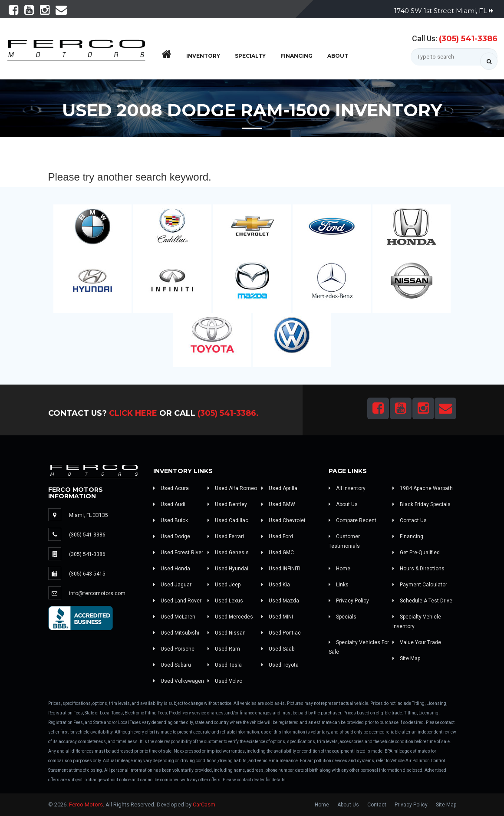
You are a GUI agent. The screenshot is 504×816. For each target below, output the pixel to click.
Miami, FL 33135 (89, 515)
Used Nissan (227, 633)
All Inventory (347, 488)
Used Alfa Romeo (232, 488)
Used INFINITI (281, 569)
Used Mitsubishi (176, 633)
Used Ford (277, 536)
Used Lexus (225, 601)
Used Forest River (178, 553)
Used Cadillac (228, 520)
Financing (296, 56)
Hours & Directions (418, 569)
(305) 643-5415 (87, 574)
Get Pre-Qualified (416, 553)
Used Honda (172, 569)
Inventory (203, 56)
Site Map (406, 658)
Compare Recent (352, 520)
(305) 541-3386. (228, 413)
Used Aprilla (279, 488)
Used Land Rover (177, 601)
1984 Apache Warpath (423, 488)
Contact (377, 805)
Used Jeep (224, 585)
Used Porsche (174, 649)
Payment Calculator (420, 585)
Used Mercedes (230, 617)
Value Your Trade (417, 642)
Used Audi (169, 504)
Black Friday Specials (422, 504)
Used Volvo (225, 681)
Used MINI (277, 617)
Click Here (133, 413)
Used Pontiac (281, 633)
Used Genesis (228, 553)
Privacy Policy (349, 601)
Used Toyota (280, 665)
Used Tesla (225, 665)
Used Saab (278, 649)
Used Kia (276, 585)
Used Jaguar (172, 585)
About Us (343, 504)
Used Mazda (280, 601)
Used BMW (278, 504)
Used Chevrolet (283, 520)
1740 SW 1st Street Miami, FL (444, 11)
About (338, 56)
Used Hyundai (228, 569)
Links (339, 585)
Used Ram (224, 649)
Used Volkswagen (179, 681)
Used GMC (278, 553)
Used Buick (171, 520)
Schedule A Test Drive (422, 601)
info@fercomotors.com (97, 593)
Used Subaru (172, 665)
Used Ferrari (226, 536)
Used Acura (171, 488)
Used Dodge (172, 536)
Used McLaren (174, 617)
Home (339, 569)
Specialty (250, 56)
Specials (343, 617)
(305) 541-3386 (468, 39)
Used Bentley (227, 504)
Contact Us (410, 520)
